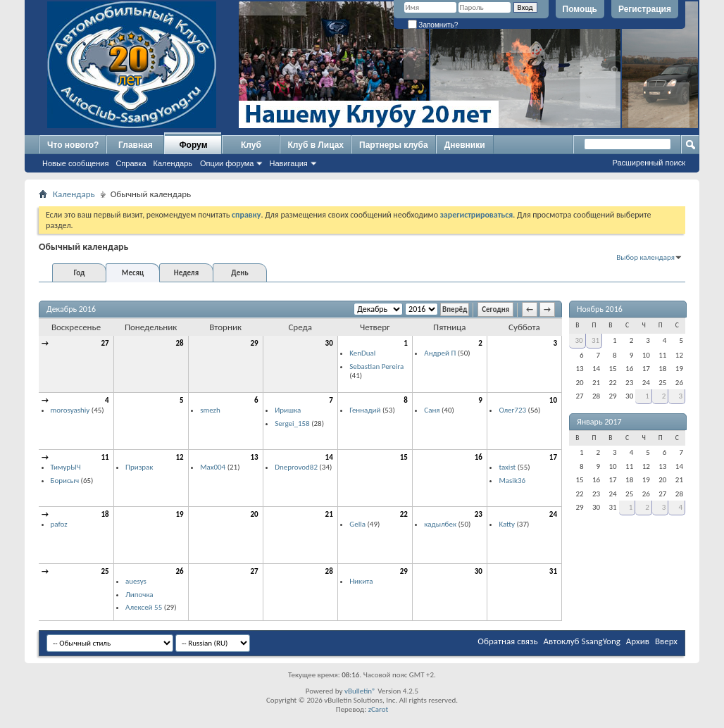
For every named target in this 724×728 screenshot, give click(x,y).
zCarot (379, 709)
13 (255, 457)
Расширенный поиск (649, 163)
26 (179, 571)
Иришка (288, 410)
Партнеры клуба (394, 145)
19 (179, 514)
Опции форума (227, 163)
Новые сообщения (75, 163)
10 (553, 400)
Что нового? (73, 145)
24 (553, 514)
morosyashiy (70, 410)
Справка (131, 163)
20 (255, 514)
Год (79, 273)
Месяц (133, 273)
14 (329, 457)
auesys (136, 581)
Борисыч (65, 481)
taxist (507, 467)
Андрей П (440, 353)
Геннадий (365, 410)
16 (479, 457)
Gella (357, 524)
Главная (136, 145)
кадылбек (440, 524)
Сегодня (495, 309)
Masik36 (512, 481)
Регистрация (645, 9)
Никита (361, 581)
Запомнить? (433, 25)
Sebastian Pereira (376, 366)
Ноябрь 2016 (600, 309)
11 (105, 457)
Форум (193, 145)
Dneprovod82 (296, 467)
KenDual (362, 353)
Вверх (666, 641)
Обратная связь (507, 641)
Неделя (186, 273)
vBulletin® (360, 691)
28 (179, 343)
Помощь (580, 9)
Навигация (288, 163)
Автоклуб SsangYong (582, 641)
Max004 (213, 467)
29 (255, 343)
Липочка (139, 595)
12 (179, 457)
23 (479, 514)
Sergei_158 (292, 423)
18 (105, 514)
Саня (432, 410)
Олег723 (512, 410)
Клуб (251, 145)
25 (105, 571)
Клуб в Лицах (316, 145)
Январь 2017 (599, 422)
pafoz (59, 524)
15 (404, 457)
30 (329, 343)
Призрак (139, 467)
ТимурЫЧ (66, 467)
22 (404, 514)
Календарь (173, 163)
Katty (507, 524)
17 (553, 457)
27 (105, 343)
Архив (638, 641)
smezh (210, 410)
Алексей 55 (144, 607)
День (239, 273)
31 (553, 571)
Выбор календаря (645, 257)
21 (329, 514)
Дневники (465, 145)
